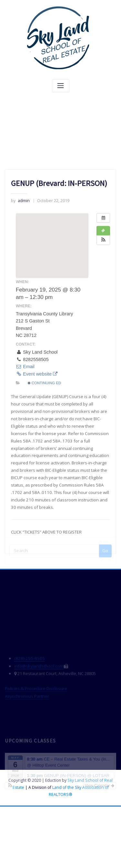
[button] (103, 304)
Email (25, 431)
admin (20, 265)
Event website (37, 438)
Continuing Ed (45, 447)
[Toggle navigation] (61, 86)
